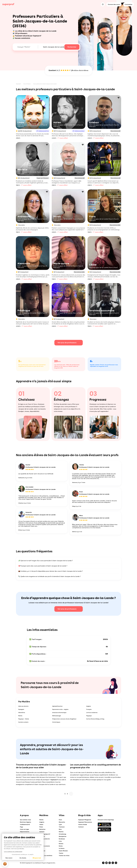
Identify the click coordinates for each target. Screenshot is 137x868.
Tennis (41, 841)
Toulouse (62, 827)
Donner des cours (114, 4)
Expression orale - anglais (60, 709)
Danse (41, 844)
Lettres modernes (92, 713)
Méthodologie (57, 716)
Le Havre (62, 848)
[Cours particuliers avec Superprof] (8, 4)
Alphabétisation (57, 706)
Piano (41, 827)
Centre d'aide (83, 825)
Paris (60, 820)
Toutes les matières (46, 856)
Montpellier (63, 836)
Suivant (71, 794)
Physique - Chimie (24, 719)
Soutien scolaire (23, 722)
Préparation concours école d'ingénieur (64, 719)
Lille (60, 841)
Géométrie (22, 713)
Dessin (41, 848)
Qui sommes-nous (25, 820)
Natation (42, 829)
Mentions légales (25, 822)
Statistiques (56, 722)
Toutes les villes (64, 856)
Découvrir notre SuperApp (106, 820)
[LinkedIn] (113, 863)
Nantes (61, 832)
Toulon (61, 853)
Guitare (42, 832)
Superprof (18, 84)
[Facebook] (103, 863)
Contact (81, 827)
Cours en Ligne (24, 829)
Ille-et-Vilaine (27, 84)
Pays (21, 827)
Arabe (41, 853)
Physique (89, 716)
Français (89, 709)
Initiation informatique (59, 713)
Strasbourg (62, 834)
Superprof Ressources (85, 822)
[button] (5, 864)
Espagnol (21, 709)
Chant (41, 825)
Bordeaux (62, 839)
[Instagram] (110, 863)
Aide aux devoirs (23, 706)
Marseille (62, 822)
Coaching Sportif (45, 834)
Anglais (89, 706)
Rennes (61, 844)
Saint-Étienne (63, 851)
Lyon (60, 825)
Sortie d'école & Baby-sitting (95, 719)
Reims (61, 846)
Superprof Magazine (85, 820)
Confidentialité (25, 825)
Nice (60, 829)
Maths (20, 716)
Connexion (128, 4)
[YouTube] (116, 863)
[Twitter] (106, 863)
